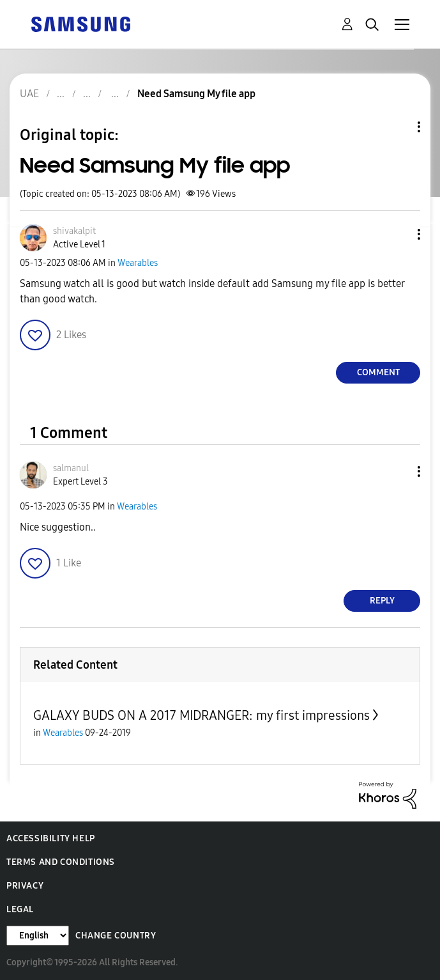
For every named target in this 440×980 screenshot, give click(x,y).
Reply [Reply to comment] (382, 601)
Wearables (138, 263)
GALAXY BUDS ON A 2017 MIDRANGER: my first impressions (201, 715)
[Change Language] (38, 936)
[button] (398, 234)
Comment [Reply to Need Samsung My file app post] (378, 372)
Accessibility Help (51, 838)
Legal (20, 909)
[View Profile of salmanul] (71, 468)
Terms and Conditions (61, 862)
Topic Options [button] (397, 127)
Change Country (116, 936)
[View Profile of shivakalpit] (74, 231)
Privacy (25, 886)
